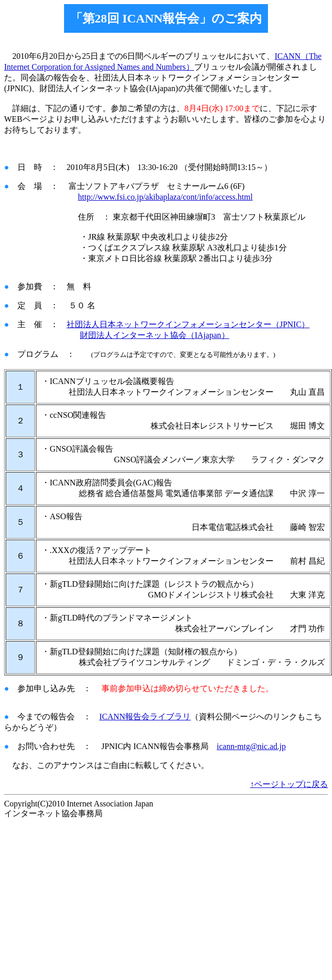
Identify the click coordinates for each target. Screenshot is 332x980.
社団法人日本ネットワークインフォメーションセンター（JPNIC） (188, 324)
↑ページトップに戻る (289, 784)
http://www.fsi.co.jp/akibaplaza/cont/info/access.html (165, 197)
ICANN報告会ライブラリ (145, 717)
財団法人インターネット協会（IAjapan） (155, 335)
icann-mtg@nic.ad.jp (251, 746)
